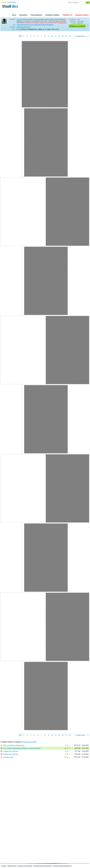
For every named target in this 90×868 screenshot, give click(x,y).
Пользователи (36, 15)
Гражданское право (24, 27)
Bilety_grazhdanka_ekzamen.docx (14, 745)
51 (66, 745)
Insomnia (20, 19)
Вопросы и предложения (25, 866)
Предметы (23, 15)
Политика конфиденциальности (62, 866)
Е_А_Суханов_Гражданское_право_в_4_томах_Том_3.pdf (22, 748)
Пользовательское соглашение (43, 866)
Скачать (77, 26)
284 (65, 748)
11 (56, 36)
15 (70, 36)
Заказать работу (82, 15)
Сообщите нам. (62, 23)
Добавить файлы (52, 15)
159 (65, 757)
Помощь (4, 866)
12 (59, 36)
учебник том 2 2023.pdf (11, 754)
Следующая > (81, 36)
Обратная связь (12, 866)
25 (66, 754)
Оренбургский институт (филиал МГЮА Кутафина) (35, 25)
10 (52, 36)
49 (66, 751)
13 (63, 36)
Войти (4, 2)
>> (88, 36)
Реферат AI (67, 15)
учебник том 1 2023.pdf (11, 751)
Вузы (14, 15)
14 (66, 36)
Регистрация (11, 2)
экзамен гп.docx (8, 757)
